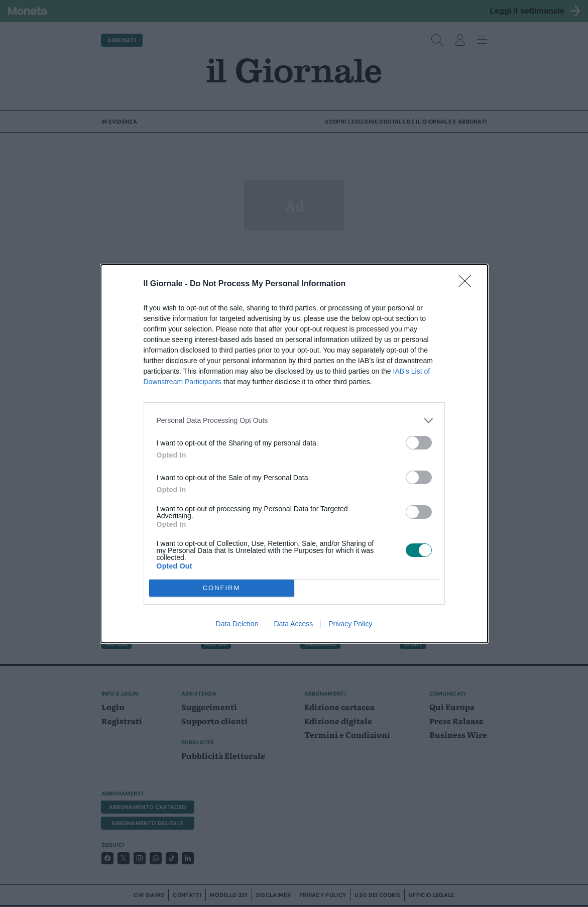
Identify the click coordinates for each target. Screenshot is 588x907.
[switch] (419, 443)
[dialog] (294, 454)
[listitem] (294, 421)
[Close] (468, 284)
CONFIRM (222, 588)
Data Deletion (237, 624)
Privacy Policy (350, 624)
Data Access (293, 624)
